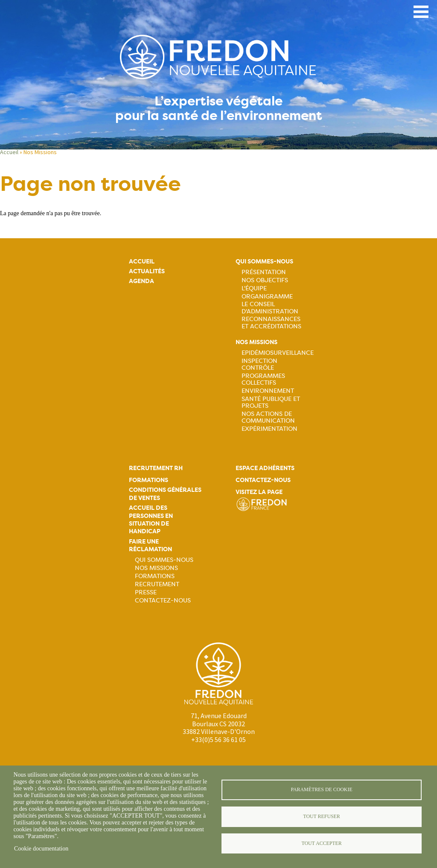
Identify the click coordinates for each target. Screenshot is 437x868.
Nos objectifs (265, 280)
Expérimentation (269, 429)
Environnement (268, 391)
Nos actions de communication (268, 417)
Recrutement (157, 584)
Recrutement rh (156, 468)
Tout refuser (321, 816)
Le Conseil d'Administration (270, 307)
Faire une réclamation (150, 545)
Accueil (9, 152)
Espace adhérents (265, 468)
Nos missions (256, 342)
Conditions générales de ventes (165, 494)
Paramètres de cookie (321, 789)
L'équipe (254, 288)
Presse (146, 592)
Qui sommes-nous (264, 262)
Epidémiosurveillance (278, 353)
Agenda (141, 281)
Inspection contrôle (259, 364)
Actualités (147, 271)
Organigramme (267, 296)
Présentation (264, 272)
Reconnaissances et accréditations (271, 322)
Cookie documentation (41, 849)
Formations (149, 480)
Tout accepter (321, 843)
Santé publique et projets (271, 402)
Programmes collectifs (263, 379)
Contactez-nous (163, 600)
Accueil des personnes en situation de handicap (151, 520)
